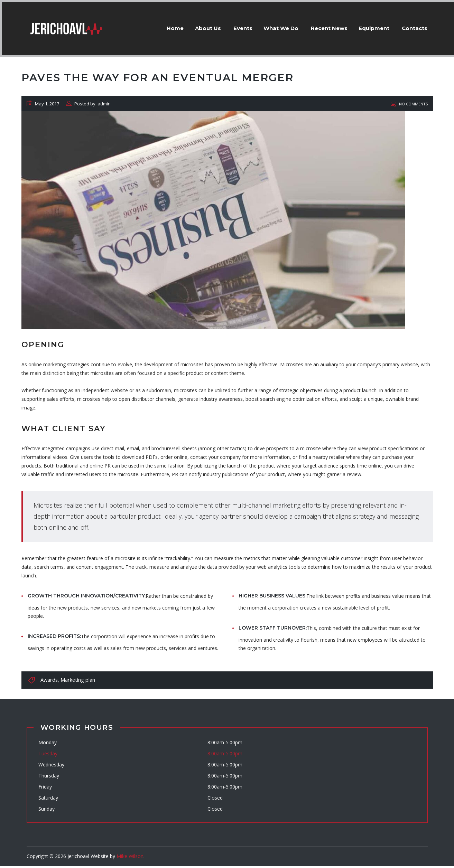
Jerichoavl (78, 858)
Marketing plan (76, 682)
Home (162, 26)
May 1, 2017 (43, 106)
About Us (197, 26)
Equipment (371, 26)
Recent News (324, 26)
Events (233, 26)
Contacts (413, 26)
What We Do (274, 26)
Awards (49, 682)
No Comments (409, 106)
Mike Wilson (130, 858)
